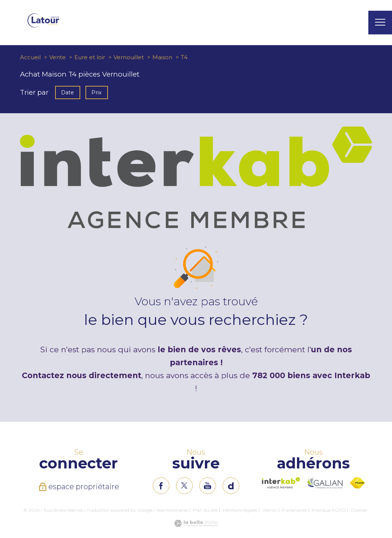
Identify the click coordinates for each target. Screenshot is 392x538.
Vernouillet (129, 57)
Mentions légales (240, 510)
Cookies (359, 510)
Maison (162, 57)
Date (67, 92)
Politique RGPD (329, 510)
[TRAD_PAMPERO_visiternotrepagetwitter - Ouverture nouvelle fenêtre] (184, 486)
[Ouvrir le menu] (380, 23)
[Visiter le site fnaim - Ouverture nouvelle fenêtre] (357, 483)
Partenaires (294, 510)
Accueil (30, 57)
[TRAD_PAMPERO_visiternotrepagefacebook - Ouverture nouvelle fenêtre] (161, 486)
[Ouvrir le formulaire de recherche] (356, 23)
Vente (58, 57)
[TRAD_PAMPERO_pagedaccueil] (43, 26)
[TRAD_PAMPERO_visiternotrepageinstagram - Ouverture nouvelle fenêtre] (208, 486)
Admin (270, 510)
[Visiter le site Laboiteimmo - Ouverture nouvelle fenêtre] (196, 525)
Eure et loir (90, 57)
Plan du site (205, 510)
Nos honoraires (172, 510)
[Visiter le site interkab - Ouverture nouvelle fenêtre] (281, 483)
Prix (97, 92)
